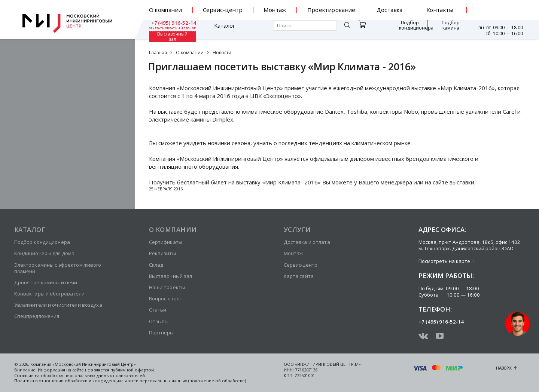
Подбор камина (410, 29)
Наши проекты (167, 287)
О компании (166, 10)
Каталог (171, 29)
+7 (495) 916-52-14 (500, 7)
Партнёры (162, 333)
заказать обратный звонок (499, 13)
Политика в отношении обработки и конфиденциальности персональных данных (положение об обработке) (130, 381)
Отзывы (159, 321)
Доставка (390, 10)
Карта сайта (299, 276)
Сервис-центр (223, 10)
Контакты (440, 10)
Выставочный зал (447, 29)
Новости (222, 53)
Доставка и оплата (307, 242)
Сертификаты (166, 242)
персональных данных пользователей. (105, 375)
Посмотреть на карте (444, 261)
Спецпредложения (37, 316)
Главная (158, 53)
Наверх (504, 368)
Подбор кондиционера (369, 29)
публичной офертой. (133, 370)
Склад (156, 265)
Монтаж (275, 10)
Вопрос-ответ (166, 298)
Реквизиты (162, 253)
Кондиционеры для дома (45, 253)
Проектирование (331, 10)
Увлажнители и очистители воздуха (58, 305)
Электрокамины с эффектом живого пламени (58, 268)
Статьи (158, 310)
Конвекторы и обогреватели (49, 294)
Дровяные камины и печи (46, 282)
